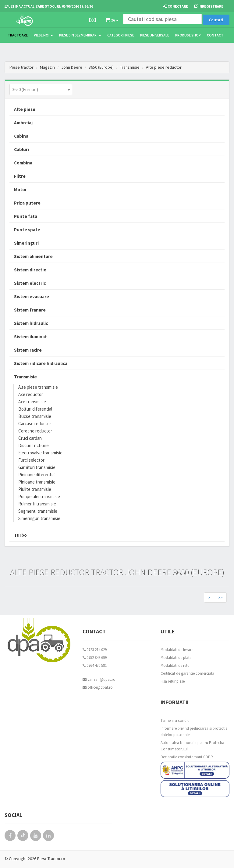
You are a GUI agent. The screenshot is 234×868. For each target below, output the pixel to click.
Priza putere (27, 203)
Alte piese (25, 109)
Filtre (20, 176)
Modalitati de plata (176, 658)
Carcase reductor (35, 424)
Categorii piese (121, 35)
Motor (20, 189)
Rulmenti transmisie (37, 504)
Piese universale (155, 35)
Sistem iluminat (30, 337)
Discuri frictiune (34, 445)
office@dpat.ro (98, 687)
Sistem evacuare (32, 296)
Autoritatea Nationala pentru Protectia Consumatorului (192, 746)
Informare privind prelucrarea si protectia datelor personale (194, 732)
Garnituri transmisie (37, 467)
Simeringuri (26, 243)
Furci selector (31, 460)
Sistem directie (30, 270)
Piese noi (43, 35)
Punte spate (27, 230)
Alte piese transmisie (38, 387)
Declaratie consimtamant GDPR (187, 757)
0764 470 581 (95, 665)
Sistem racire (28, 350)
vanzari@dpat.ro (99, 679)
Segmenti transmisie (38, 511)
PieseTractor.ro (51, 859)
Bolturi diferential (35, 409)
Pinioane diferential (37, 475)
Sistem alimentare (33, 256)
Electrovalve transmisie (40, 453)
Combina (23, 163)
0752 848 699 (95, 658)
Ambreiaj (23, 123)
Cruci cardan (30, 438)
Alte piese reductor (164, 67)
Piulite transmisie (35, 489)
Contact (215, 35)
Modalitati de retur (176, 665)
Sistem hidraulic (31, 323)
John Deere (72, 67)
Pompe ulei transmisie (39, 496)
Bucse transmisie (35, 416)
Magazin (47, 67)
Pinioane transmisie (37, 482)
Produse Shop (188, 35)
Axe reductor (31, 394)
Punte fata (26, 216)
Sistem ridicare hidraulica (41, 363)
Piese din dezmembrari (80, 35)
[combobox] (41, 90)
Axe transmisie (32, 402)
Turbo (20, 535)
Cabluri (21, 149)
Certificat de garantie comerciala (187, 673)
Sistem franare (30, 310)
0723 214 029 (95, 650)
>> (220, 598)
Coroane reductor (35, 431)
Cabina (21, 136)
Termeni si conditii (175, 720)
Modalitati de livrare (177, 650)
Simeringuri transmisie (39, 518)
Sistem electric (30, 283)
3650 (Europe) (101, 67)
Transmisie (130, 67)
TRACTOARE (18, 35)
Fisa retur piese (173, 681)
